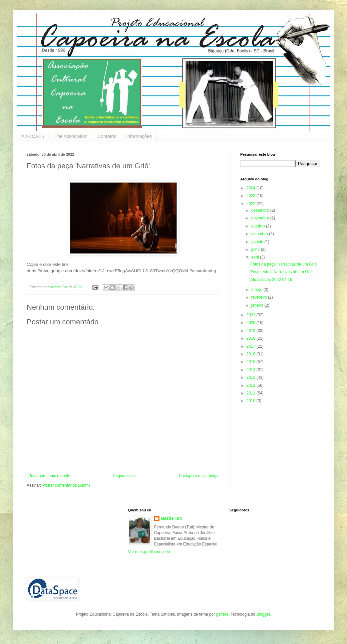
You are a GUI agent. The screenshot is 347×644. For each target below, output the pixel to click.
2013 (252, 377)
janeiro (258, 305)
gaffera (222, 614)
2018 (252, 338)
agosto (258, 242)
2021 (252, 315)
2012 (252, 385)
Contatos (107, 136)
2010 (252, 401)
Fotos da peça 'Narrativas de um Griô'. (284, 264)
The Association (71, 136)
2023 (252, 196)
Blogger (263, 614)
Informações (139, 136)
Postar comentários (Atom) (66, 485)
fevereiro (260, 297)
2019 (252, 331)
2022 (252, 204)
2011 (252, 393)
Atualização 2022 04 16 (271, 280)
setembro (260, 234)
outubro (259, 226)
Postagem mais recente (49, 476)
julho (256, 250)
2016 (252, 354)
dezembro (261, 210)
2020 (252, 323)
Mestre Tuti (171, 518)
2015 (252, 362)
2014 (252, 370)
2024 (252, 188)
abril (256, 257)
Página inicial (125, 476)
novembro (261, 218)
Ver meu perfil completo (149, 552)
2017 (252, 346)
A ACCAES (33, 136)
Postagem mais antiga (199, 476)
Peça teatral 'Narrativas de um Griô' (282, 272)
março (257, 290)
